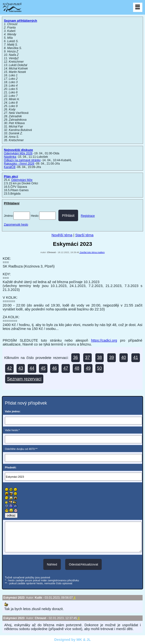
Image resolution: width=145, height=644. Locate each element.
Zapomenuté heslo (16, 225)
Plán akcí (11, 176)
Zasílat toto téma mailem (92, 252)
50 (100, 368)
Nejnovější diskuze (18, 150)
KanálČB (10, 167)
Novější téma (62, 235)
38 (100, 357)
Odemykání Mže (22, 180)
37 (88, 357)
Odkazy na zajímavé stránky (22, 160)
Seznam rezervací (24, 379)
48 (77, 368)
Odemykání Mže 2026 (18, 153)
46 (54, 368)
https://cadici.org (104, 340)
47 (66, 368)
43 (21, 368)
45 (43, 368)
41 (136, 357)
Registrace (88, 216)
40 (124, 357)
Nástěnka (10, 157)
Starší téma (84, 235)
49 (88, 368)
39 (112, 357)
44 (32, 368)
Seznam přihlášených (20, 21)
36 (75, 357)
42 (9, 368)
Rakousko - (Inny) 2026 (19, 164)
